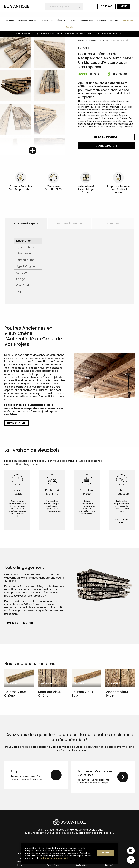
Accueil (81, 40)
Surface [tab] (22, 273)
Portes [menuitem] (73, 20)
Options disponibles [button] (69, 224)
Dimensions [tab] (24, 254)
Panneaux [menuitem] (102, 20)
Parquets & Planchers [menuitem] (27, 20)
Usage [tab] (21, 279)
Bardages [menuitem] (10, 20)
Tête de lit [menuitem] (61, 20)
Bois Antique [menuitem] (128, 20)
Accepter (105, 853)
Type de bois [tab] (25, 247)
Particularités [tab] (25, 260)
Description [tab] (24, 241)
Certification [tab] (25, 285)
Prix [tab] (19, 292)
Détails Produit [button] (106, 137)
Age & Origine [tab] (26, 266)
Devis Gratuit (106, 146)
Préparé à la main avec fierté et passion (118, 189)
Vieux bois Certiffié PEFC (53, 187)
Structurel (105, 40)
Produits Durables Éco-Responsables (21, 187)
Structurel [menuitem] (114, 20)
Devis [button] (124, 6)
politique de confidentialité (54, 858)
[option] (26, 224)
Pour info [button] (113, 224)
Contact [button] (106, 6)
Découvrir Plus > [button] (122, 521)
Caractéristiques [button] (26, 224)
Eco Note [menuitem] (69, 27)
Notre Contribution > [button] (21, 623)
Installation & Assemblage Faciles (86, 189)
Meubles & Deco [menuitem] (86, 20)
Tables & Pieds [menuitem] (46, 20)
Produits (92, 40)
